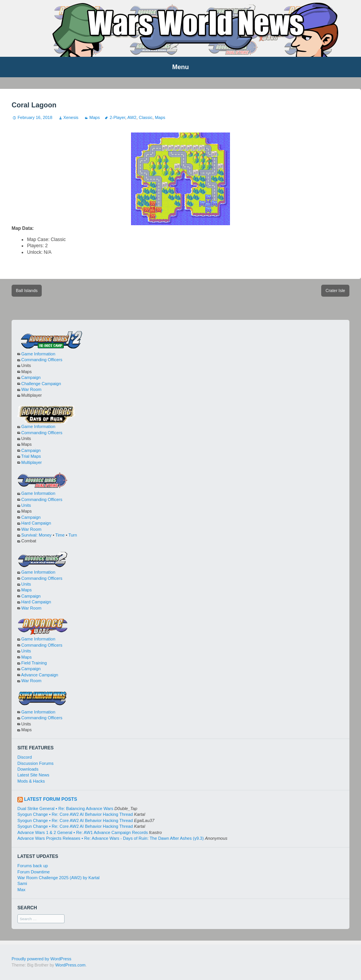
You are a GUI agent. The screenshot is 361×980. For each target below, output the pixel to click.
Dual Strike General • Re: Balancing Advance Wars (65, 808)
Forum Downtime (34, 872)
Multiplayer (32, 462)
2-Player (117, 117)
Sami (22, 883)
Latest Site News (33, 775)
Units (26, 505)
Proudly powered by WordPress (41, 959)
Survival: (29, 535)
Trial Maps (31, 456)
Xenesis (71, 117)
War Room (31, 389)
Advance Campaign (39, 675)
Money (45, 535)
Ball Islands (27, 290)
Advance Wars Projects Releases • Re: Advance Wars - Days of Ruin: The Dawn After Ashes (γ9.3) (111, 838)
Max (21, 890)
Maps (95, 117)
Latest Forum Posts (50, 799)
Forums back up (33, 866)
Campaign (31, 377)
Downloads (28, 769)
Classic (146, 117)
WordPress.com (70, 965)
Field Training (34, 663)
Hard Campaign (36, 523)
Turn (73, 535)
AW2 (132, 117)
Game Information (38, 354)
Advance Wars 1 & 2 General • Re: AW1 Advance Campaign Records (83, 832)
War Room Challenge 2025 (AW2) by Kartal (59, 878)
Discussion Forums (36, 763)
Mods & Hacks (31, 781)
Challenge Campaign (41, 384)
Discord (25, 757)
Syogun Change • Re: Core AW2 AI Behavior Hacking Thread (75, 814)
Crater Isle (335, 290)
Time (60, 535)
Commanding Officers (42, 360)
